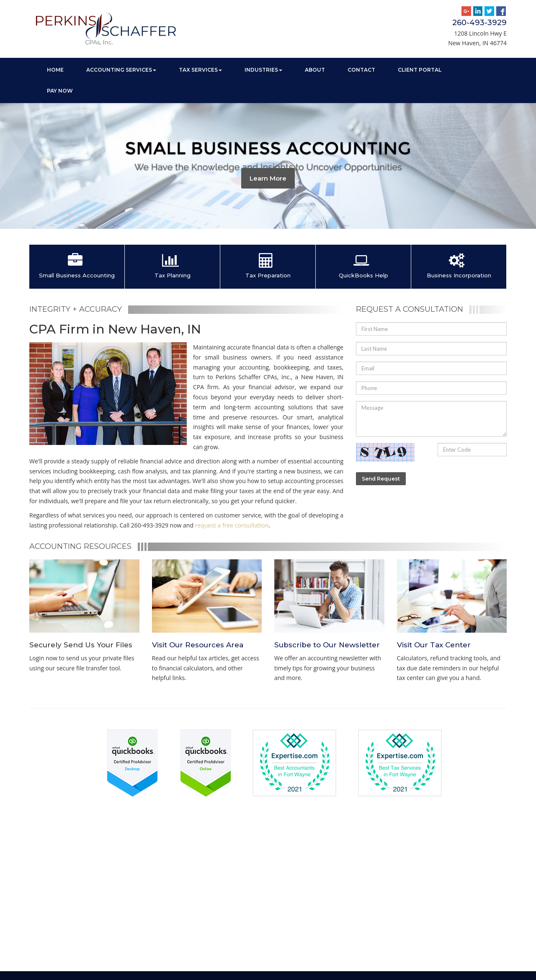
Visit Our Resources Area (198, 645)
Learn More (268, 178)
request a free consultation (232, 525)
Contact (361, 70)
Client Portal (420, 70)
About (315, 70)
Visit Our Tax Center (434, 645)
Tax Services (200, 70)
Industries (263, 70)
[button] (13, 166)
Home (55, 70)
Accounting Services (121, 70)
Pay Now (60, 91)
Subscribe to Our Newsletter (327, 645)
